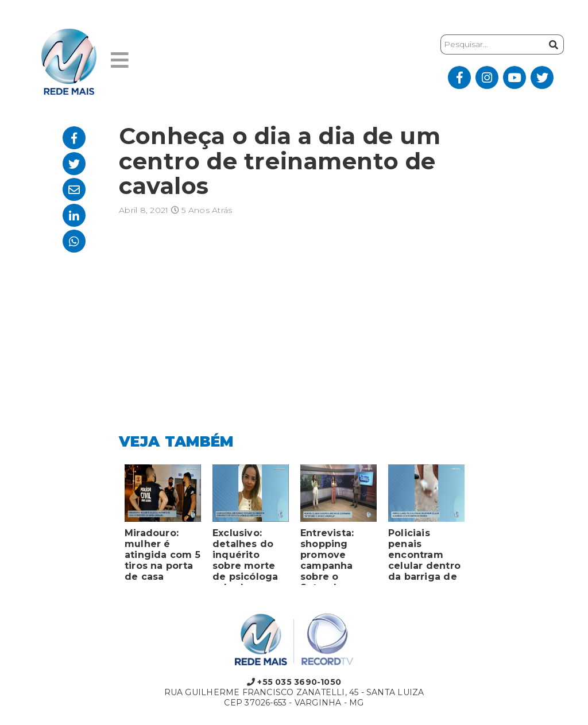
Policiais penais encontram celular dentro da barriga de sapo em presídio (424, 556)
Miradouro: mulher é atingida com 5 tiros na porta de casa (163, 555)
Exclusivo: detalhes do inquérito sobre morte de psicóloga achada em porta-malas (245, 556)
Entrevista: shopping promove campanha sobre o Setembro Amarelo (327, 556)
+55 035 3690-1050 (294, 682)
